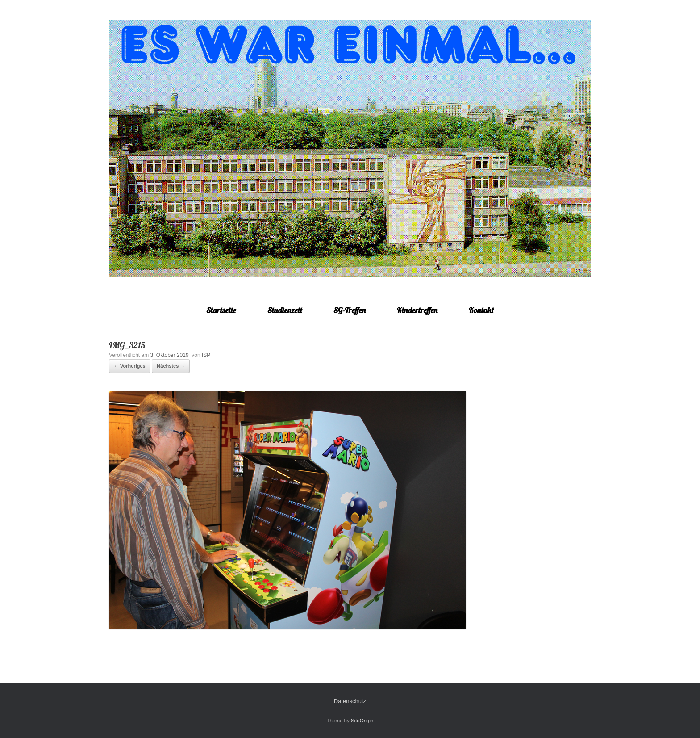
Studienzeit (285, 310)
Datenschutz (350, 701)
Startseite (221, 310)
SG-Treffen (350, 310)
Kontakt (481, 310)
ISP (206, 355)
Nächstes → (171, 366)
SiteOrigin (362, 721)
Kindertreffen (417, 310)
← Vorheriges (130, 366)
